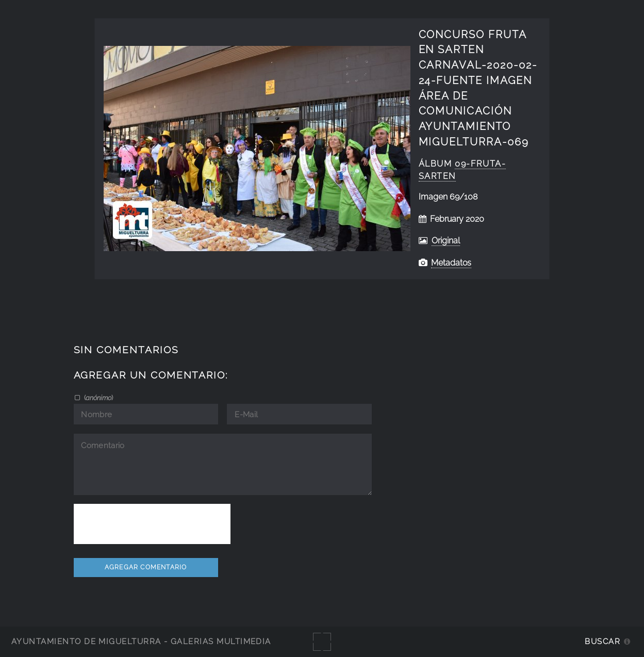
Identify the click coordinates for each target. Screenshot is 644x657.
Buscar (602, 641)
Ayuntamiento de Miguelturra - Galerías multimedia (141, 641)
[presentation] (152, 524)
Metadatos (451, 263)
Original (446, 241)
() (98, 398)
